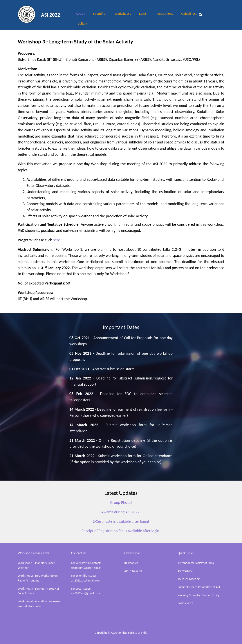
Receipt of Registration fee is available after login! (121, 531)
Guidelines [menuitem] (187, 15)
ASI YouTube (185, 571)
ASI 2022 (51, 15)
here (56, 240)
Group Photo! (121, 503)
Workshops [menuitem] (121, 15)
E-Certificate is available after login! (121, 521)
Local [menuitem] (141, 15)
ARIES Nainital (133, 571)
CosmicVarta (185, 603)
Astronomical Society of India (196, 563)
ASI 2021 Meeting (189, 579)
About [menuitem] (80, 14)
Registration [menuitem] (162, 15)
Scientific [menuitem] (98, 15)
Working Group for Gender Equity (199, 595)
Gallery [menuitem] (81, 25)
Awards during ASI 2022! (121, 512)
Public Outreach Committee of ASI (199, 587)
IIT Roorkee (131, 563)
